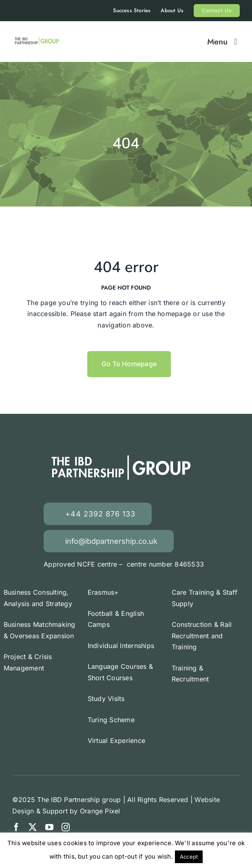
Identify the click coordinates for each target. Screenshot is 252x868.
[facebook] (16, 827)
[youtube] (49, 827)
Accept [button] (189, 857)
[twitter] (33, 827)
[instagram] (66, 827)
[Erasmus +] (37, 39)
